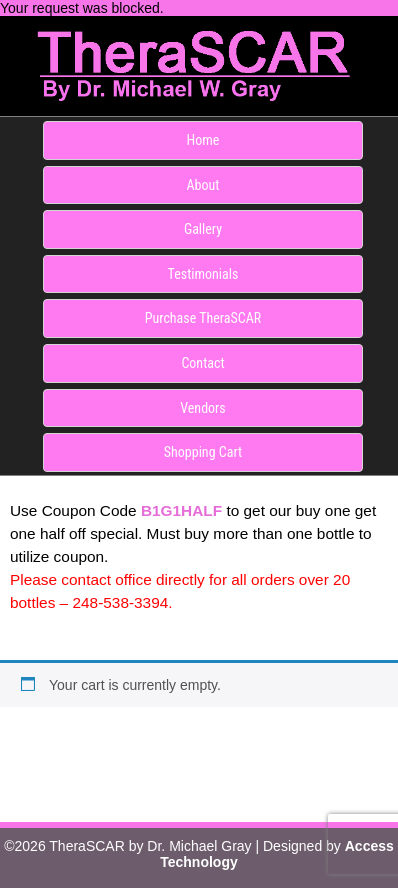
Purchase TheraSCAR (203, 318)
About (203, 185)
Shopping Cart (203, 452)
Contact (202, 363)
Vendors (203, 408)
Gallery (203, 229)
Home (203, 140)
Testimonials (203, 274)
